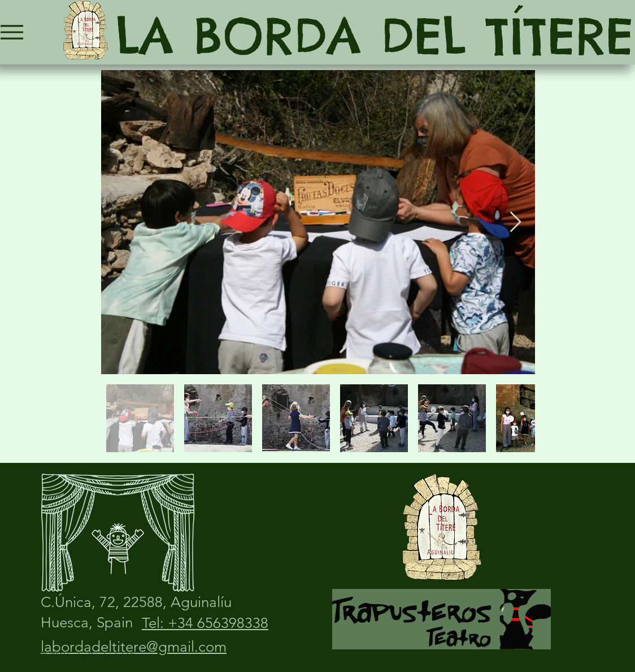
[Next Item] (516, 222)
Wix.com (132, 666)
